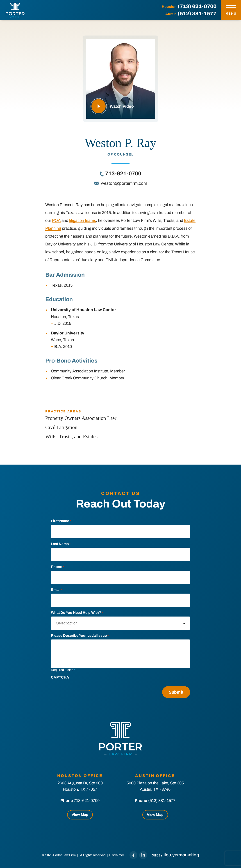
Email (57, 590)
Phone (57, 567)
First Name (61, 521)
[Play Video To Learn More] (121, 79)
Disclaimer (117, 855)
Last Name (61, 544)
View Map (80, 815)
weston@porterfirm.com (124, 183)
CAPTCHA (60, 677)
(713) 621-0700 (197, 6)
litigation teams (83, 220)
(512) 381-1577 (197, 14)
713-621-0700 (123, 174)
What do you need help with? (77, 613)
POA (56, 220)
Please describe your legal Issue (80, 636)
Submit (176, 692)
